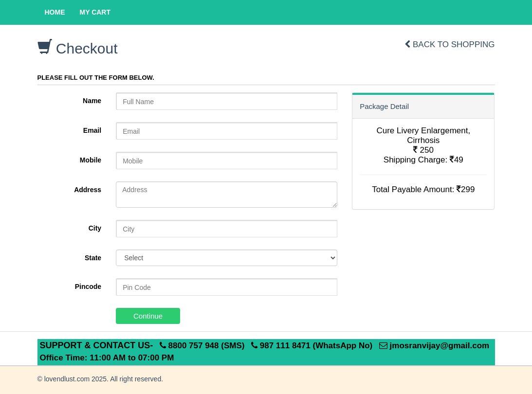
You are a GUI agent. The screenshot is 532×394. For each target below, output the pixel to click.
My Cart (95, 12)
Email (92, 130)
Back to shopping (449, 45)
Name (92, 101)
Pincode (88, 287)
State (93, 258)
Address (88, 190)
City (95, 228)
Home (55, 12)
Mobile (91, 160)
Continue (148, 316)
